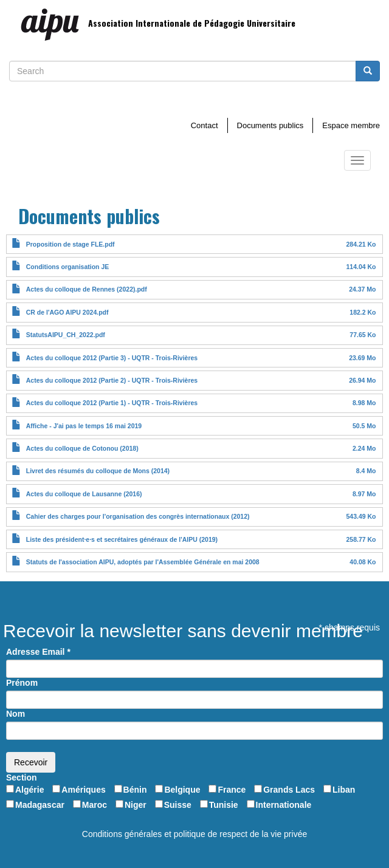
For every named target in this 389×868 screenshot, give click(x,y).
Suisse (178, 805)
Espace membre (351, 125)
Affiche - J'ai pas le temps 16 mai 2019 (84, 426)
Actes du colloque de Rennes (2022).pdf (87, 289)
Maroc (95, 805)
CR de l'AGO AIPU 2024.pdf (67, 312)
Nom (15, 714)
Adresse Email (38, 652)
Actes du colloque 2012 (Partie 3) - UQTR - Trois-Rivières (112, 358)
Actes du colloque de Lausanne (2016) (84, 494)
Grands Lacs (289, 790)
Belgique (182, 790)
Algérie (29, 790)
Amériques (83, 790)
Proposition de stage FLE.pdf (71, 244)
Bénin (135, 790)
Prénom (22, 683)
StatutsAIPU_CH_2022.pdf (66, 335)
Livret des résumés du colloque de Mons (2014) (98, 471)
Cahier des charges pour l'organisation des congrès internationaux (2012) (138, 516)
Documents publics (270, 125)
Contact (205, 125)
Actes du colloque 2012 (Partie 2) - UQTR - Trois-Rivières (112, 380)
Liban (344, 790)
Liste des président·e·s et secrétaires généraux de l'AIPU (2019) (122, 539)
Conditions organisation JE (68, 267)
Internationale (284, 805)
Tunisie (224, 805)
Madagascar (40, 805)
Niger (136, 805)
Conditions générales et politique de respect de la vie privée (194, 834)
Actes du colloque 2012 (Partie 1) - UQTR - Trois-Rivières (112, 403)
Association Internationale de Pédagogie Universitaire (192, 23)
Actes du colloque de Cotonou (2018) (82, 448)
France (232, 790)
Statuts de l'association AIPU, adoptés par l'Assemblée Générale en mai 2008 (143, 562)
